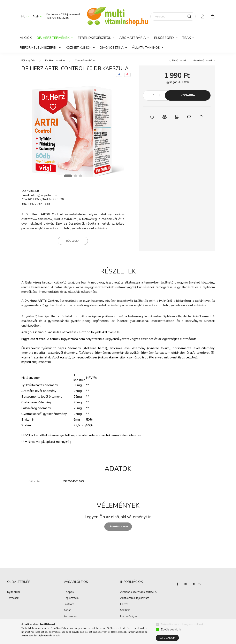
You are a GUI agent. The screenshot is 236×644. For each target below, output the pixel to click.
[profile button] (203, 16)
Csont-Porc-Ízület (85, 61)
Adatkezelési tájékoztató (135, 598)
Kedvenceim (71, 616)
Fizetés (124, 604)
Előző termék (179, 61)
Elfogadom (167, 638)
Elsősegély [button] (165, 38)
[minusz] (148, 95)
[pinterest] (127, 75)
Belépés (69, 592)
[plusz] (160, 95)
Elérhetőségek (129, 616)
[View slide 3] (81, 176)
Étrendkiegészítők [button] (95, 38)
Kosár (67, 610)
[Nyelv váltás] (24, 16)
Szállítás (125, 610)
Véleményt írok (118, 527)
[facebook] (119, 75)
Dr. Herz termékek (55, 61)
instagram (185, 584)
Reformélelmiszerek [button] (39, 48)
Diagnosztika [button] (112, 48)
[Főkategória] (28, 61)
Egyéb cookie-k (171, 630)
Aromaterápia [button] (133, 38)
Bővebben (73, 241)
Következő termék (203, 61)
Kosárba (188, 95)
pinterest (194, 584)
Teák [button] (187, 38)
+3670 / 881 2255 (58, 18)
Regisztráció (71, 598)
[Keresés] (173, 16)
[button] (152, 117)
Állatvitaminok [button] (146, 48)
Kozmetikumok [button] (79, 48)
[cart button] (213, 16)
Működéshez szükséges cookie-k (182, 624)
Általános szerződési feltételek (139, 592)
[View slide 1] (68, 176)
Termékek (13, 598)
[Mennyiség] (154, 95)
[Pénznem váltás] (37, 16)
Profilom (69, 604)
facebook (177, 584)
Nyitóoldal (14, 592)
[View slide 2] (76, 176)
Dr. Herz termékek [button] (53, 38)
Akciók (26, 38)
